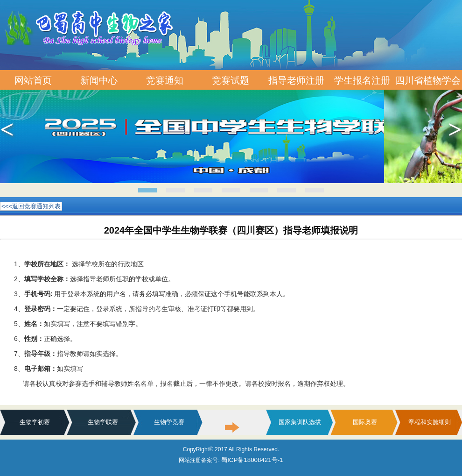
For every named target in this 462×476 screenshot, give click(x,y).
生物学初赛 (35, 422)
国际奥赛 (365, 422)
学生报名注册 (362, 80)
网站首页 (33, 80)
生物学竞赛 (169, 422)
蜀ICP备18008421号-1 (252, 460)
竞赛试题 (231, 80)
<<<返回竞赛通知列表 (31, 206)
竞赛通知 (165, 80)
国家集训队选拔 (300, 422)
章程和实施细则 (430, 422)
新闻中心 (99, 80)
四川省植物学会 (428, 80)
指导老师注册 (296, 80)
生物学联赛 (103, 422)
